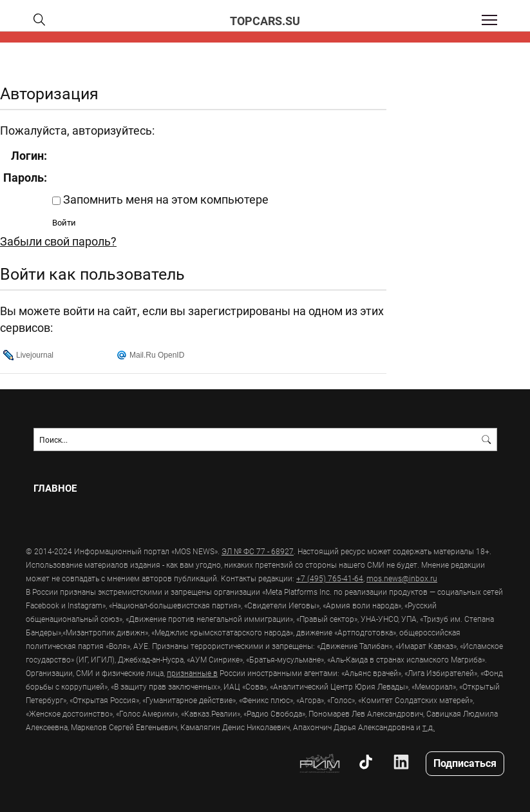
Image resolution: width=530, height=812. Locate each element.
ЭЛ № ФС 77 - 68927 (258, 551)
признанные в (192, 673)
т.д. (429, 727)
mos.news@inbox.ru (402, 578)
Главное (55, 488)
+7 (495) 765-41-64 (330, 578)
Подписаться (465, 763)
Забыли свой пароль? (58, 241)
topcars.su (265, 21)
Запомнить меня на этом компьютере (165, 199)
